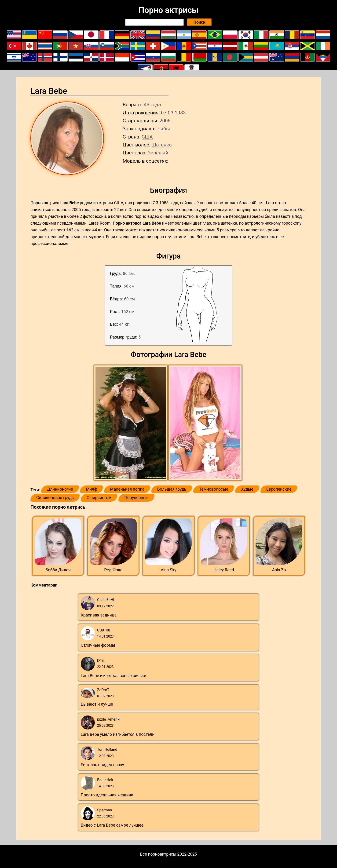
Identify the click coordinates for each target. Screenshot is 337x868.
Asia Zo (279, 570)
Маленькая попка (127, 489)
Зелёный (158, 153)
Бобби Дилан (58, 570)
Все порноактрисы (158, 854)
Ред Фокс (113, 570)
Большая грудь (172, 489)
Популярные (136, 498)
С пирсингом (99, 498)
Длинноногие (60, 489)
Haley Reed (224, 570)
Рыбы (163, 129)
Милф (92, 489)
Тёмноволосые (214, 489)
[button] (131, 423)
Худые (247, 489)
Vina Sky (169, 570)
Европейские (279, 489)
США (147, 137)
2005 (165, 121)
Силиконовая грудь (55, 498)
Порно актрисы (168, 10)
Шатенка (162, 145)
